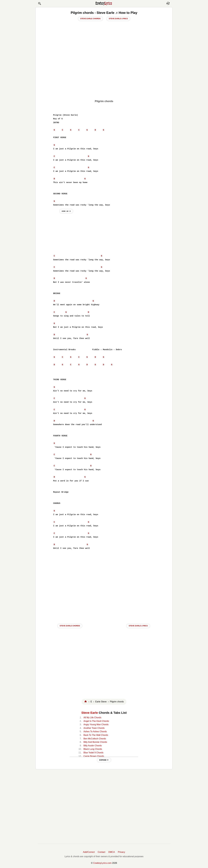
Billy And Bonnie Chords (95, 742)
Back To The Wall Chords (96, 735)
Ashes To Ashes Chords (95, 731)
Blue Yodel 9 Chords (93, 753)
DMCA (112, 852)
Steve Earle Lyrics (118, 19)
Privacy (121, 852)
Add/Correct (89, 852)
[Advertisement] (104, 77)
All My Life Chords (92, 718)
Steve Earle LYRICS (138, 626)
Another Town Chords (94, 728)
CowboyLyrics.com (102, 863)
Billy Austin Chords (93, 746)
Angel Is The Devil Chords (96, 721)
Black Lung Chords (93, 749)
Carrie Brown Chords (94, 756)
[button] (39, 4)
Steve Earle (90, 713)
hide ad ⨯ (66, 211)
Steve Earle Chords (90, 19)
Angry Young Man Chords (96, 724)
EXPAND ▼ (104, 760)
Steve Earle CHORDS (70, 626)
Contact (101, 852)
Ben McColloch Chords (95, 739)
